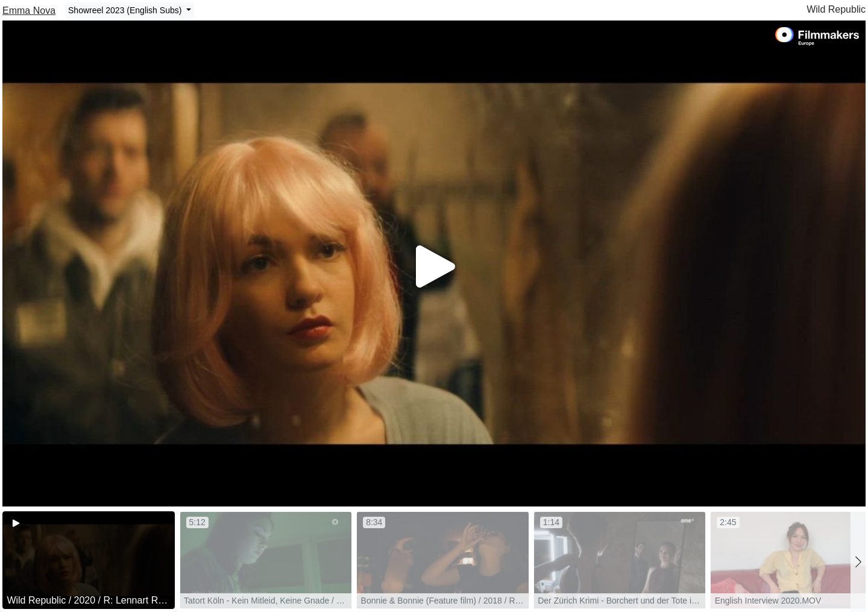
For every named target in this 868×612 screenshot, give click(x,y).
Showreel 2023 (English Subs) (126, 10)
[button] (858, 562)
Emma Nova (29, 11)
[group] (89, 560)
